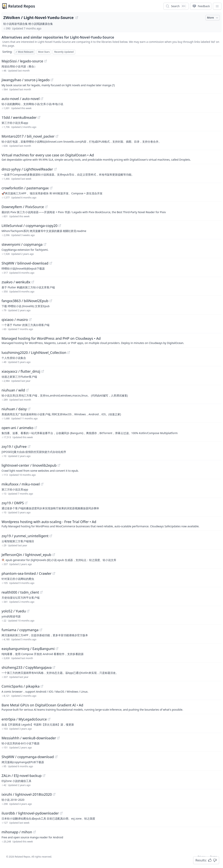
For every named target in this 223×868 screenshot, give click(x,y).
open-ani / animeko (17, 428)
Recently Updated (64, 52)
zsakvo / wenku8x (16, 282)
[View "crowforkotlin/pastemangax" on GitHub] (51, 188)
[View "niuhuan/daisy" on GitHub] (29, 409)
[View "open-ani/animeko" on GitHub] (36, 428)
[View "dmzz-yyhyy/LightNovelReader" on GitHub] (55, 169)
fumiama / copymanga (20, 630)
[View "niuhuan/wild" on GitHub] (27, 390)
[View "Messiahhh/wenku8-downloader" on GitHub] (58, 738)
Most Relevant (25, 52)
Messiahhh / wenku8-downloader (29, 738)
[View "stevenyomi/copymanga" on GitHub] (45, 244)
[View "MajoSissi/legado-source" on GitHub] (46, 61)
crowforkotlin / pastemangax (25, 188)
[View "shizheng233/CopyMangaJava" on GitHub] (54, 667)
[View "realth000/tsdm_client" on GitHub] (41, 592)
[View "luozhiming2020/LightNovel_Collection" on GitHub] (69, 353)
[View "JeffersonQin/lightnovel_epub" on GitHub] (54, 555)
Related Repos (22, 6)
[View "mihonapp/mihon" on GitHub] (34, 832)
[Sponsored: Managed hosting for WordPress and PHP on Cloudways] (111, 340)
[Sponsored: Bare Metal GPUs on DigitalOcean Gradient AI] (111, 707)
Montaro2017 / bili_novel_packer (28, 136)
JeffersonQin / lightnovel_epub (26, 555)
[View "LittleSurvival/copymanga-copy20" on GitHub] (60, 226)
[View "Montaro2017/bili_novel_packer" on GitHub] (57, 136)
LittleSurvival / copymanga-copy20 (29, 226)
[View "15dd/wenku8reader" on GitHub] (39, 117)
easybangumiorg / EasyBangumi (28, 649)
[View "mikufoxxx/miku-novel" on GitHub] (42, 484)
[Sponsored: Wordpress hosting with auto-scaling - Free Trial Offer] (111, 524)
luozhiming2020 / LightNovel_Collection (34, 353)
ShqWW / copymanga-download (28, 757)
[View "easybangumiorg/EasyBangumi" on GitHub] (57, 649)
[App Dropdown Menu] (217, 6)
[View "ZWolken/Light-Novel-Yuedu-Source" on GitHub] (77, 18)
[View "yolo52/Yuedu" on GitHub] (28, 611)
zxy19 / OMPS (13, 503)
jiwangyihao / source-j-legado (26, 80)
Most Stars (44, 52)
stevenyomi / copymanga (22, 244)
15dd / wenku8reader (19, 117)
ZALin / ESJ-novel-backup (22, 776)
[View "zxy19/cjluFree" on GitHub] (29, 446)
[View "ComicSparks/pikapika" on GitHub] (42, 686)
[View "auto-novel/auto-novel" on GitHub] (42, 99)
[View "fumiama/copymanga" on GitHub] (41, 630)
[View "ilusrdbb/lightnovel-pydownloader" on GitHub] (61, 813)
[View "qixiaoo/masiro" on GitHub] (30, 320)
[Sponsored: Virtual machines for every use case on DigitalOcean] (111, 157)
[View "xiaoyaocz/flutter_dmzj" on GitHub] (43, 371)
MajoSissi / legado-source (22, 61)
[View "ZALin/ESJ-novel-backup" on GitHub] (44, 776)
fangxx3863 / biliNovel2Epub (25, 301)
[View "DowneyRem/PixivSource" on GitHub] (46, 207)
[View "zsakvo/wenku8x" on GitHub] (33, 282)
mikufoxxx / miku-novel (21, 484)
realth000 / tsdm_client (20, 592)
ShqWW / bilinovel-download (25, 263)
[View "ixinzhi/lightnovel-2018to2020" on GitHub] (54, 794)
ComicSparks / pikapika (21, 686)
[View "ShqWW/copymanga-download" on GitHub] (56, 757)
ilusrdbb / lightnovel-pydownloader (30, 813)
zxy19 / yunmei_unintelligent (25, 536)
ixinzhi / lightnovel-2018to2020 (27, 794)
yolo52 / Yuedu (14, 611)
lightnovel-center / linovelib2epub (29, 465)
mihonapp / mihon (17, 832)
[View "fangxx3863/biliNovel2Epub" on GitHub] (51, 301)
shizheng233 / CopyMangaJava (27, 667)
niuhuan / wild (13, 390)
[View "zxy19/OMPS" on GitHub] (26, 503)
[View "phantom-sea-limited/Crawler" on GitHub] (54, 573)
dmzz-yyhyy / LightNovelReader (27, 169)
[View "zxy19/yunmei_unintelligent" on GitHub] (51, 536)
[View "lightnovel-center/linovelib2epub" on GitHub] (59, 465)
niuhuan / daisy (14, 409)
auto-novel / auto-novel (21, 99)
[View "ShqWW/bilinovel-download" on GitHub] (51, 263)
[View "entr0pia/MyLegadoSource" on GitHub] (49, 719)
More (213, 18)
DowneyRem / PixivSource (23, 207)
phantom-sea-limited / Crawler (27, 573)
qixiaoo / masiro (15, 320)
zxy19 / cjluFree (14, 446)
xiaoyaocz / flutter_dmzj (21, 371)
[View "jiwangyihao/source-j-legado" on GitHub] (52, 80)
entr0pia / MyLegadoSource (24, 719)
